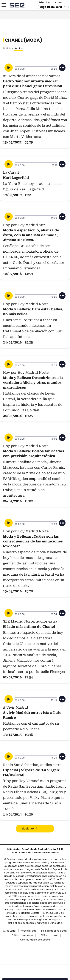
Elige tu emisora (51, 26)
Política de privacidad (54, 931)
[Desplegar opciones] (62, 68)
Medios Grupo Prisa (35, 960)
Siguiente (28, 829)
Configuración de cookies (35, 940)
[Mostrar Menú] (4, 25)
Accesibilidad (29, 931)
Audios (18, 48)
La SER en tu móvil (48, 935)
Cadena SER (17, 25)
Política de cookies (22, 935)
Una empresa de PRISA (35, 951)
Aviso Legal (10, 931)
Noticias (8, 48)
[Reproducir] (9, 68)
